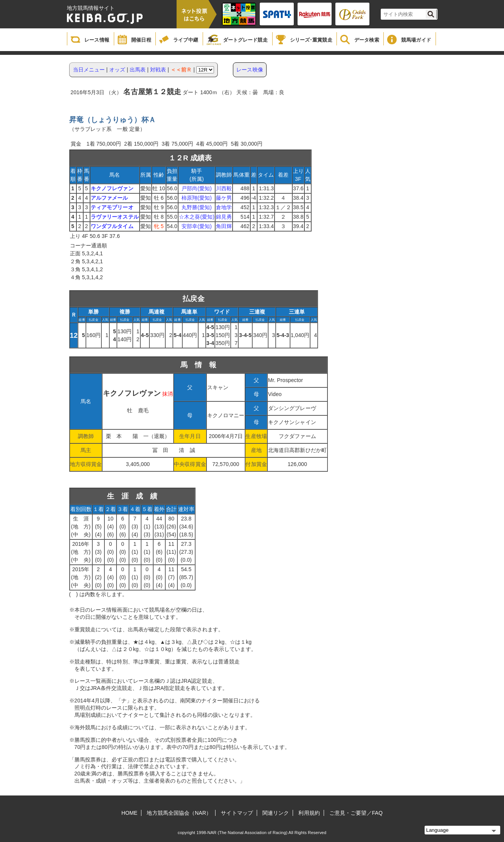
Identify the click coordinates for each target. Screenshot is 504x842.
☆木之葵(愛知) (197, 217)
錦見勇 (224, 217)
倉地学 (224, 207)
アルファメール (109, 198)
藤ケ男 (224, 198)
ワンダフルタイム (112, 226)
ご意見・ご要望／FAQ (356, 813)
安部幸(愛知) (197, 226)
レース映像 (250, 70)
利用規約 (309, 813)
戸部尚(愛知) (197, 188)
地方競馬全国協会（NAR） (179, 813)
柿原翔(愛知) (197, 198)
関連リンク (276, 813)
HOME (129, 813)
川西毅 (224, 188)
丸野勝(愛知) (197, 207)
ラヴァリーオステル (115, 217)
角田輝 (224, 226)
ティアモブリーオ (112, 207)
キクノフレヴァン (112, 188)
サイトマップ (237, 813)
